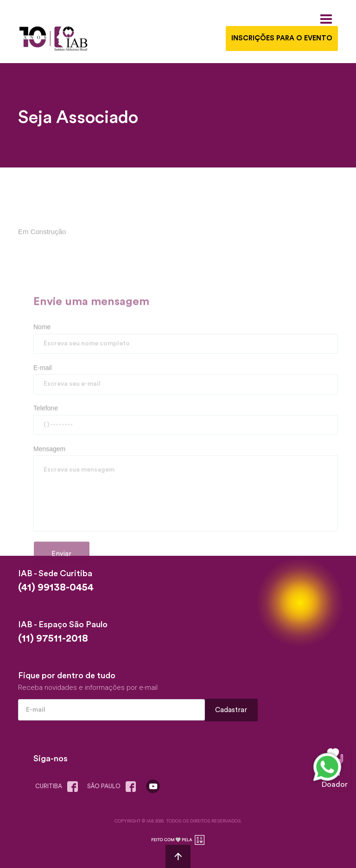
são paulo (114, 787)
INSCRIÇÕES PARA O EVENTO (282, 38)
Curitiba (58, 787)
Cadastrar (231, 710)
